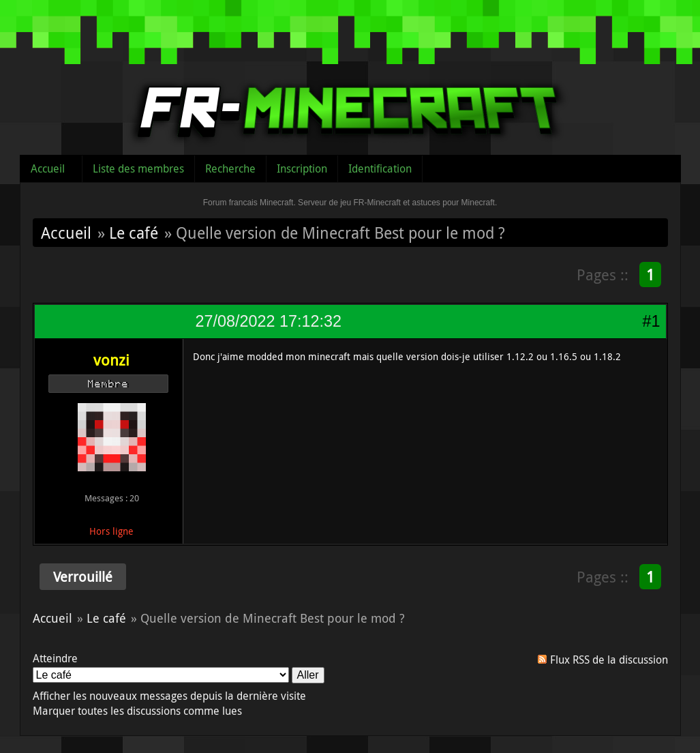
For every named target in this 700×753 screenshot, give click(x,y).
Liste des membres (138, 168)
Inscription (302, 168)
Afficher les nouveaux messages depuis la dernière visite (169, 696)
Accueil (48, 168)
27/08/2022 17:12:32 (269, 321)
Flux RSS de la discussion (609, 660)
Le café (134, 233)
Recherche (230, 168)
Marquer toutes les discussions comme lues (137, 711)
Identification (380, 168)
